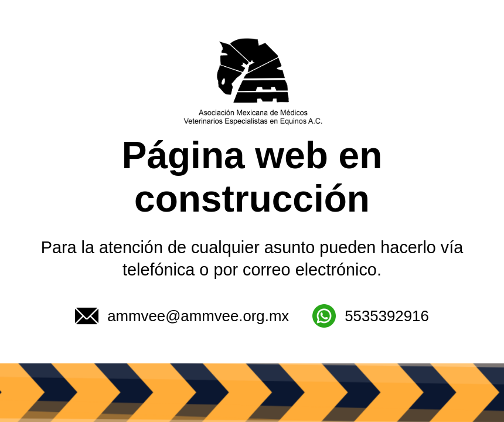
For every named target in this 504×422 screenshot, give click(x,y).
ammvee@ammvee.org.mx (182, 316)
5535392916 (370, 316)
